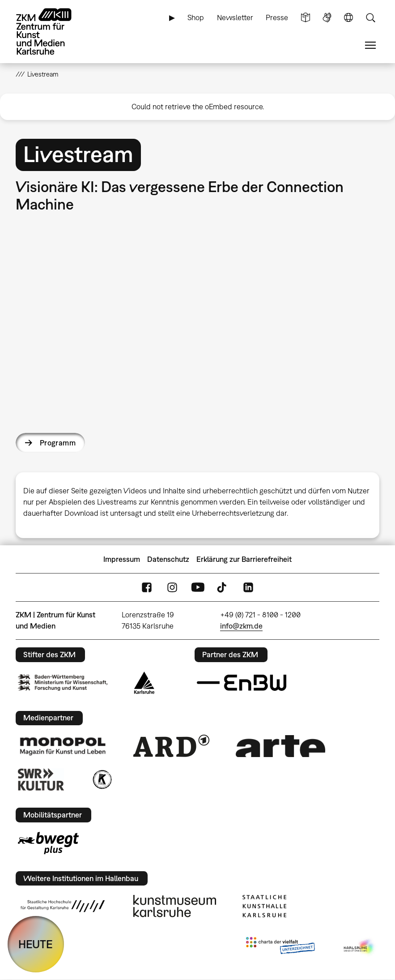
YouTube (198, 588)
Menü (370, 45)
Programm (58, 443)
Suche (370, 18)
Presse (277, 17)
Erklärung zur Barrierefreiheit (244, 559)
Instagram (172, 588)
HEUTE (36, 944)
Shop (196, 17)
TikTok (223, 588)
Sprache (348, 18)
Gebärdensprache (327, 18)
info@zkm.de (241, 626)
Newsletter (235, 17)
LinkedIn (248, 588)
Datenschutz (168, 559)
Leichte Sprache (306, 18)
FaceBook (147, 588)
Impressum (122, 559)
